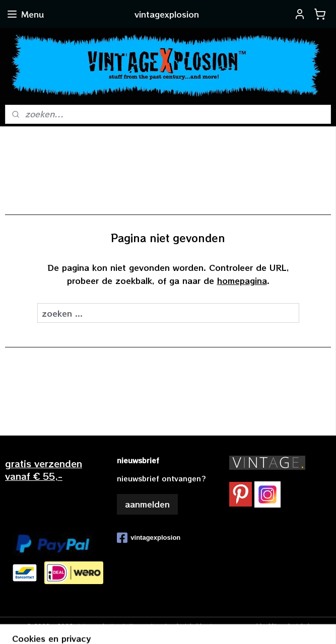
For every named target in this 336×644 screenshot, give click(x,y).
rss (159, 625)
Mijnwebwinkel (289, 625)
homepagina (242, 280)
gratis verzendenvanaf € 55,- (44, 470)
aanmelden (147, 504)
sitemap (138, 625)
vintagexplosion (149, 538)
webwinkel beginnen (197, 625)
